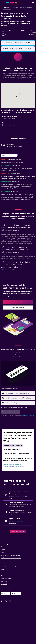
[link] (18, 302)
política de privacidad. (11, 417)
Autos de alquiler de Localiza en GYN (14, 467)
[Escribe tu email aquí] (19, 403)
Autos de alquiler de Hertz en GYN (13, 464)
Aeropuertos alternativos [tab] (11, 450)
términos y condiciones (29, 415)
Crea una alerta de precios (16, 522)
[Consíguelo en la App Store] (16, 594)
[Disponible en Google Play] (6, 594)
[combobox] (4, 34)
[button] (3, 3)
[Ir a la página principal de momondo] (12, 3)
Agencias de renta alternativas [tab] (13, 446)
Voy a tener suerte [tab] (24, 454)
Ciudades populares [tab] (10, 454)
